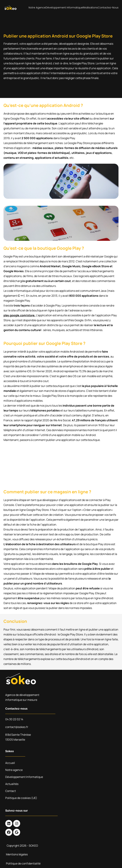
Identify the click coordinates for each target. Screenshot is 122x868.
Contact (11, 791)
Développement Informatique (64, 8)
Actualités (12, 784)
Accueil (10, 763)
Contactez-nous (108, 8)
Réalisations (90, 8)
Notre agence (37, 8)
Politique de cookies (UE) (21, 798)
